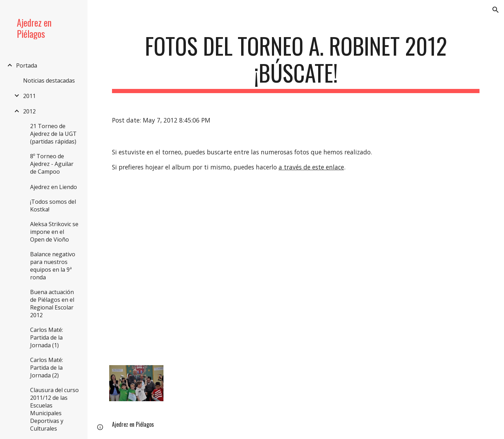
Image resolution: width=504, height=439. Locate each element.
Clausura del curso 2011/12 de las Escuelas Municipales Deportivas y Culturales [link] (54, 409)
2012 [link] (29, 111)
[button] (496, 10)
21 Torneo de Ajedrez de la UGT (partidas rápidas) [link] (53, 134)
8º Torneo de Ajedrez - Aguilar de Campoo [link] (52, 164)
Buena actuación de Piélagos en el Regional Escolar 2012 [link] (52, 304)
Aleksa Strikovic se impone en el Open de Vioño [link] (54, 232)
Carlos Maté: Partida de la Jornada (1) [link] (47, 337)
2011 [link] (29, 96)
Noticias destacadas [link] (49, 81)
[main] (296, 63)
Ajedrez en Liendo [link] (54, 187)
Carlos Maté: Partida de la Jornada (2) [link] (47, 368)
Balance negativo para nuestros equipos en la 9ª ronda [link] (53, 266)
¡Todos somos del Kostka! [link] (53, 205)
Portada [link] (27, 65)
